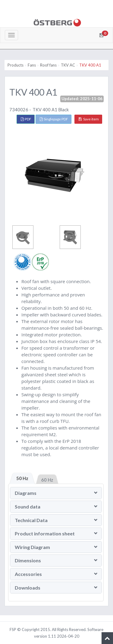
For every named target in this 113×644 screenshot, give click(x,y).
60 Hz (47, 480)
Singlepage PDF (54, 119)
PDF (26, 119)
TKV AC (68, 65)
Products (16, 65)
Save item (89, 119)
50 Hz (22, 478)
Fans (32, 65)
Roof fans (48, 65)
